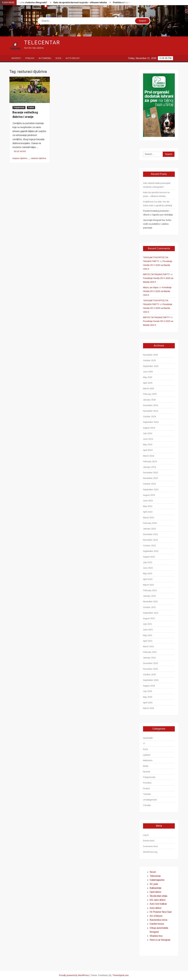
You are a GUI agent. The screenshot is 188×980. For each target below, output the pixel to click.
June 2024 (148, 439)
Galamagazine (157, 880)
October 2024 (149, 416)
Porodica (147, 783)
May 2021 (148, 635)
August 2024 (149, 428)
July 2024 (148, 433)
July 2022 (148, 562)
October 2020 (149, 675)
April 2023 (148, 512)
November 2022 (150, 540)
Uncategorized (150, 800)
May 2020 (148, 697)
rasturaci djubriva (38, 158)
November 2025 (150, 355)
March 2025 (149, 388)
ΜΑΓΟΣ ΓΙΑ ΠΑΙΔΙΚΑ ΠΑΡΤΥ (156, 274)
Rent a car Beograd (160, 940)
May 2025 (148, 377)
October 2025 (149, 360)
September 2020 (151, 680)
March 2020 (149, 708)
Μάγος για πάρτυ (151, 287)
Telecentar (42, 43)
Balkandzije (156, 888)
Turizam (147, 794)
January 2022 (149, 596)
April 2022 (148, 579)
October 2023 (149, 484)
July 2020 (148, 691)
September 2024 (151, 422)
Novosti (16, 58)
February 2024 (150, 461)
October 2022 (149, 546)
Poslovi (30, 58)
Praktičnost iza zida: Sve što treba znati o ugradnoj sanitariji (158, 204)
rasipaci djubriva (20, 158)
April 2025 (148, 383)
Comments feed (150, 846)
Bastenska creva (158, 920)
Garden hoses (157, 924)
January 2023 (149, 529)
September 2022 (151, 551)
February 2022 (150, 590)
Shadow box (156, 936)
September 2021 (151, 613)
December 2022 (150, 534)
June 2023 (148, 501)
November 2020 (150, 669)
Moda (146, 766)
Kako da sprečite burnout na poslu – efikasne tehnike (82, 3)
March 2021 (149, 646)
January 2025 (149, 400)
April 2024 (148, 450)
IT (144, 744)
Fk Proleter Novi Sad (161, 912)
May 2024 (148, 445)
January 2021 (149, 658)
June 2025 (148, 372)
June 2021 (148, 630)
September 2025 (151, 366)
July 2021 (148, 624)
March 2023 (149, 518)
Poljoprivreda (19, 108)
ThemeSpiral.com (120, 975)
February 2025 (150, 394)
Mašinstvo (148, 760)
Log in (146, 835)
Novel (153, 872)
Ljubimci (147, 755)
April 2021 (148, 641)
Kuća (58, 58)
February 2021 (150, 652)
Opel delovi (155, 892)
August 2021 (149, 618)
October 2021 (149, 607)
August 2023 (149, 495)
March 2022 (149, 585)
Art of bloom (156, 916)
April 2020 (148, 703)
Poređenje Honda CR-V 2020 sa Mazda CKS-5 (158, 265)
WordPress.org (150, 852)
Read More (20, 151)
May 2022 (148, 573)
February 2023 (150, 523)
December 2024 (150, 405)
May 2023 (148, 506)
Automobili (45, 58)
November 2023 (150, 478)
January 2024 (149, 467)
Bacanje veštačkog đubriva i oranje (25, 115)
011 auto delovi (158, 900)
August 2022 (149, 557)
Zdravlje (147, 805)
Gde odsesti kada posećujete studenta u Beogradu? (157, 185)
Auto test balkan (158, 904)
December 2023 (150, 473)
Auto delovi (73, 58)
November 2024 (150, 411)
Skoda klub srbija (158, 896)
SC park (154, 884)
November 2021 (150, 602)
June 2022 (148, 568)
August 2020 (149, 686)
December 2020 (150, 663)
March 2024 (149, 456)
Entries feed (149, 841)
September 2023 (151, 489)
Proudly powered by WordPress (74, 975)
